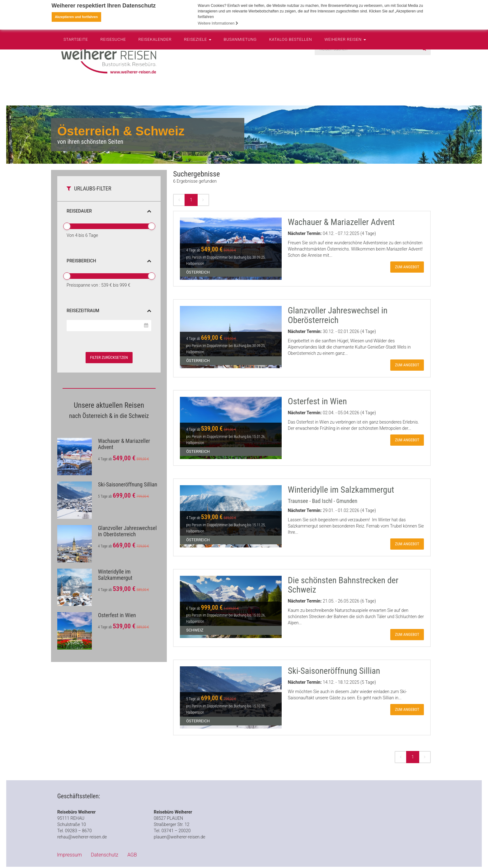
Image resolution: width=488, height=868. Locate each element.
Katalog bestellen (291, 89)
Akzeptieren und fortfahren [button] (76, 17)
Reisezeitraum (109, 310)
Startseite (76, 89)
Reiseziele (197, 89)
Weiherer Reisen (345, 89)
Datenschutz (105, 855)
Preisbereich (109, 260)
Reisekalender (155, 89)
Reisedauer (109, 211)
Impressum (69, 855)
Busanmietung (240, 89)
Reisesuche (113, 89)
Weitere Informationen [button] (218, 23)
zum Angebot (407, 267)
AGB (132, 855)
